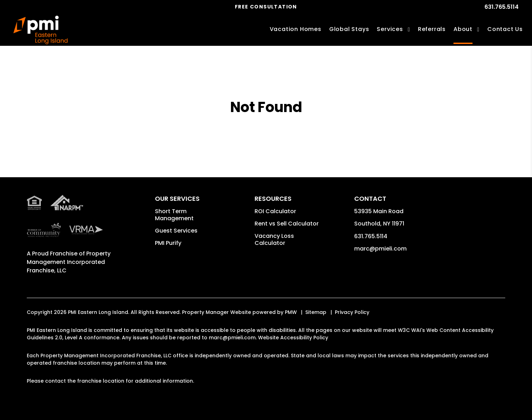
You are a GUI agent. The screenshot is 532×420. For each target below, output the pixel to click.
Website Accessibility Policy (293, 338)
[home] (41, 30)
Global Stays (349, 29)
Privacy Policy (352, 312)
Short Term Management (174, 215)
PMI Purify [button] (168, 243)
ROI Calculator (275, 211)
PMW (291, 312)
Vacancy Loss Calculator (274, 239)
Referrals (432, 29)
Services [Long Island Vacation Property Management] (390, 29)
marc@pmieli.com (380, 249)
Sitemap (316, 312)
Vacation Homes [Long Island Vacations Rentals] (296, 29)
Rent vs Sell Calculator (287, 224)
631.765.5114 (502, 7)
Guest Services (176, 231)
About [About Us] (463, 29)
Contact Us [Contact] (505, 29)
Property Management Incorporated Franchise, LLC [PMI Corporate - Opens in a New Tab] (69, 262)
